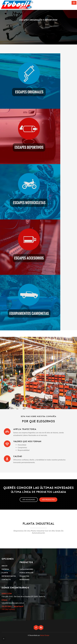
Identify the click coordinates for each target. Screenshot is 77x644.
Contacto (6, 580)
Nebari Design (45, 635)
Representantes (9, 576)
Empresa (5, 569)
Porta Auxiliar (26, 573)
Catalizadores (26, 569)
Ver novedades (29, 500)
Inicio (5, 566)
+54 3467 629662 (8, 609)
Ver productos (48, 500)
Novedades (25, 580)
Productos (24, 576)
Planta (5, 573)
